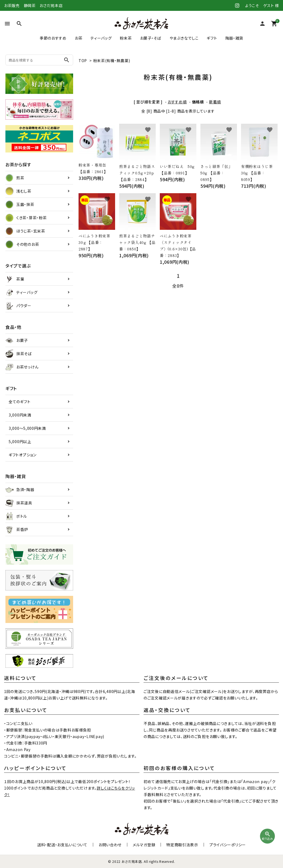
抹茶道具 (19, 503)
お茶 (79, 38)
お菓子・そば (151, 38)
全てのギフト (19, 402)
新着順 (215, 102)
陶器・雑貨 (234, 38)
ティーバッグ (101, 38)
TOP (83, 61)
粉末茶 (126, 38)
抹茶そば (19, 354)
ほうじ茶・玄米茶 (25, 231)
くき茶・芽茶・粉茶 (26, 218)
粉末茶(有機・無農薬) (112, 61)
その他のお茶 (22, 244)
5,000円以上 (20, 441)
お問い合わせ (110, 845)
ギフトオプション (23, 455)
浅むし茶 (18, 191)
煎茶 (15, 178)
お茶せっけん (22, 367)
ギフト (212, 38)
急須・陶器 (20, 489)
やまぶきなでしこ (184, 38)
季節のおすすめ (53, 38)
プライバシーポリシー (228, 845)
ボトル (16, 516)
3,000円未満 (20, 415)
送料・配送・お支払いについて (62, 845)
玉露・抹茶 (20, 204)
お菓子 (17, 340)
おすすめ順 (177, 102)
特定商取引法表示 (182, 845)
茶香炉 (17, 529)
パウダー (18, 306)
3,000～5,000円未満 (27, 428)
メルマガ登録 (144, 845)
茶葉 (15, 279)
